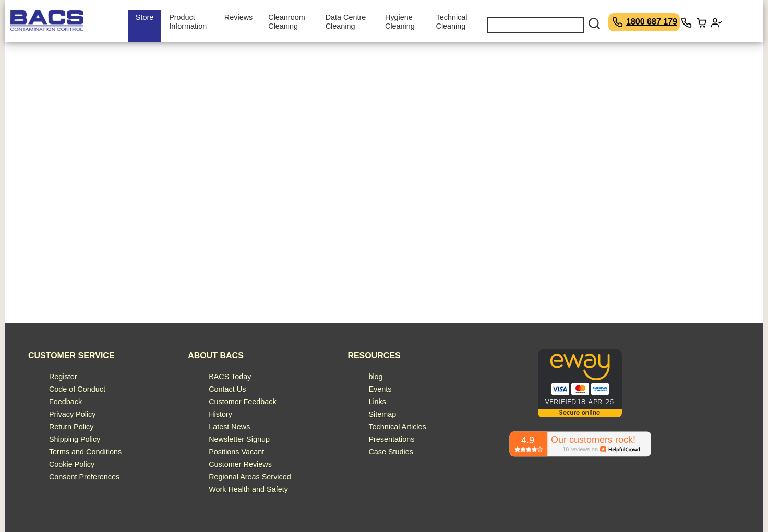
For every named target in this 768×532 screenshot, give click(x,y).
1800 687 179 (652, 22)
